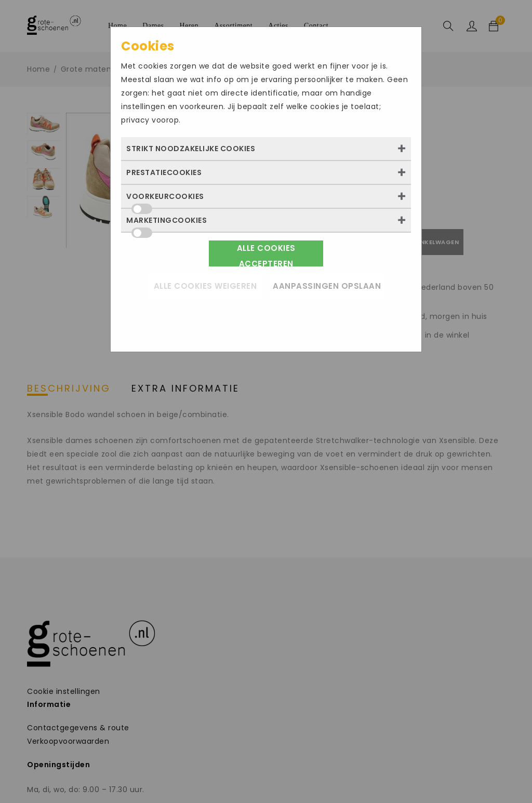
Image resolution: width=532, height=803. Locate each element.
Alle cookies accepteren (266, 255)
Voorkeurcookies (165, 199)
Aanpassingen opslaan (327, 286)
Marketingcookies (167, 223)
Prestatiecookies (164, 172)
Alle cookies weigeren (205, 286)
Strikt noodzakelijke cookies (191, 149)
